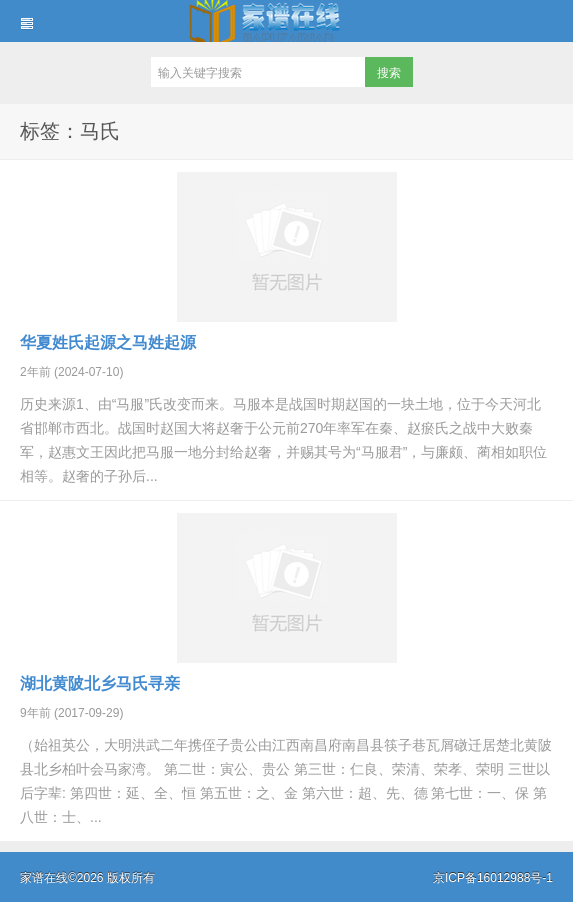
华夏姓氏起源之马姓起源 (108, 342)
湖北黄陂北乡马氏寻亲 (100, 683)
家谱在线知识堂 (286, 21)
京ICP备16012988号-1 (493, 878)
